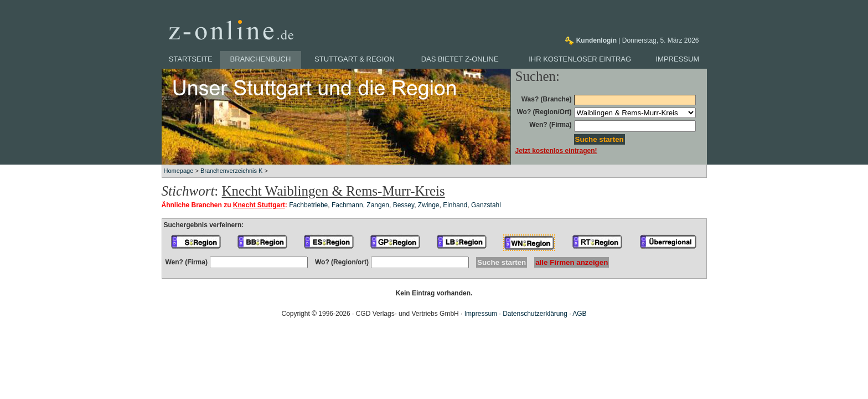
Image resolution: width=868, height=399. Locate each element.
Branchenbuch (261, 59)
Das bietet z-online (460, 59)
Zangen (378, 205)
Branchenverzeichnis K (232, 171)
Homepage (179, 171)
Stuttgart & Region (355, 59)
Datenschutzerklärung (535, 314)
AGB (579, 314)
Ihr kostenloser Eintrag (580, 59)
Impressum (678, 59)
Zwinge (429, 205)
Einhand (455, 205)
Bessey (404, 205)
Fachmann (347, 205)
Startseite (191, 59)
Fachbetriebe (308, 205)
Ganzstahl (486, 205)
